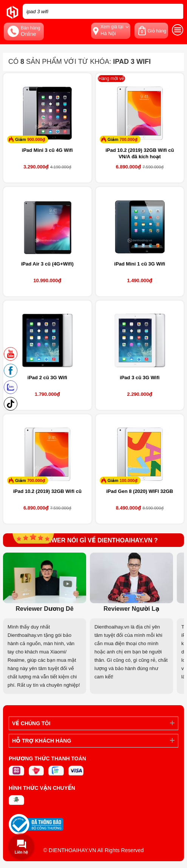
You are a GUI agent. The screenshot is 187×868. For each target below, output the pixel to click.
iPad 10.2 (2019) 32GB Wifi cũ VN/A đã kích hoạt (140, 153)
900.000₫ (36, 139)
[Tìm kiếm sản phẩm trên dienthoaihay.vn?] (103, 11)
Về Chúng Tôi (31, 723)
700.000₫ (128, 139)
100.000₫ (128, 480)
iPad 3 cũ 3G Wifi (140, 378)
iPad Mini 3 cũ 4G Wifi (47, 150)
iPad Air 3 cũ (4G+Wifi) (47, 264)
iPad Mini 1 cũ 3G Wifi (140, 264)
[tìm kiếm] (175, 11)
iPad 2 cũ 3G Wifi (47, 378)
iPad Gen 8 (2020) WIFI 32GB (140, 491)
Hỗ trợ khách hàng (42, 741)
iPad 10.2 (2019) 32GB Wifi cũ (47, 491)
